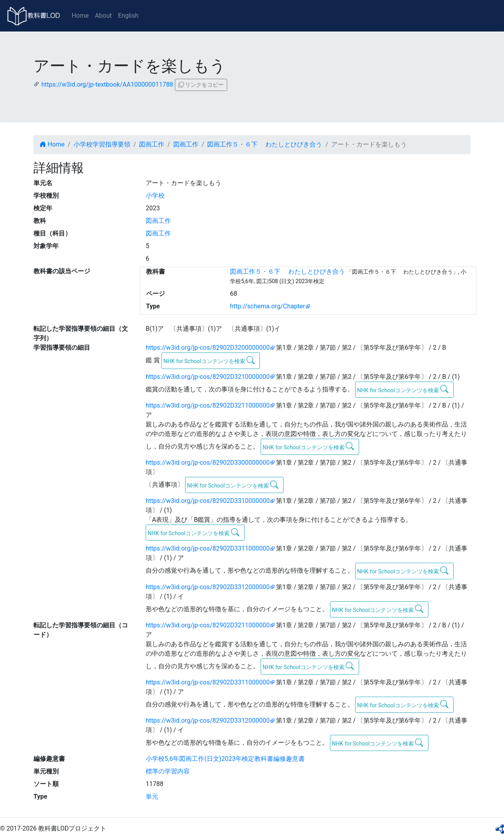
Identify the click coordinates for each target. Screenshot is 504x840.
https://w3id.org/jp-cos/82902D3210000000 (208, 377)
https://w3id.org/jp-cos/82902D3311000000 (208, 548)
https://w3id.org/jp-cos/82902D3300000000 (208, 463)
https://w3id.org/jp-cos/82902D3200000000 (208, 348)
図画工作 (152, 144)
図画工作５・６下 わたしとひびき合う (265, 144)
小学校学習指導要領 (102, 144)
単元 (152, 796)
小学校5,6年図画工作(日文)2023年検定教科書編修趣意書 (225, 759)
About (103, 16)
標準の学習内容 (168, 771)
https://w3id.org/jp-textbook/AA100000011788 (107, 84)
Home (80, 16)
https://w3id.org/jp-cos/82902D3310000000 (208, 501)
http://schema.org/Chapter (268, 306)
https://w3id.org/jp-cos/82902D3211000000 (208, 405)
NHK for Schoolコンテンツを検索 (209, 360)
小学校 (155, 196)
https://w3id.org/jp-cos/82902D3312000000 (208, 587)
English (128, 16)
